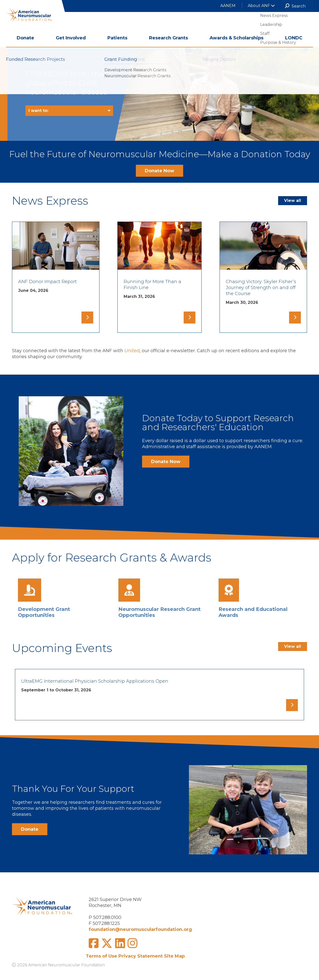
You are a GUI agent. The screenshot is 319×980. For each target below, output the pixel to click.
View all (293, 201)
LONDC (294, 38)
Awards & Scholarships (237, 38)
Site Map (174, 956)
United (132, 351)
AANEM (228, 6)
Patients (117, 38)
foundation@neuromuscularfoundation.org (140, 929)
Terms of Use (101, 956)
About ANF (261, 6)
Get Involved (71, 38)
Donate (25, 38)
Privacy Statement (141, 956)
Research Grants (168, 38)
